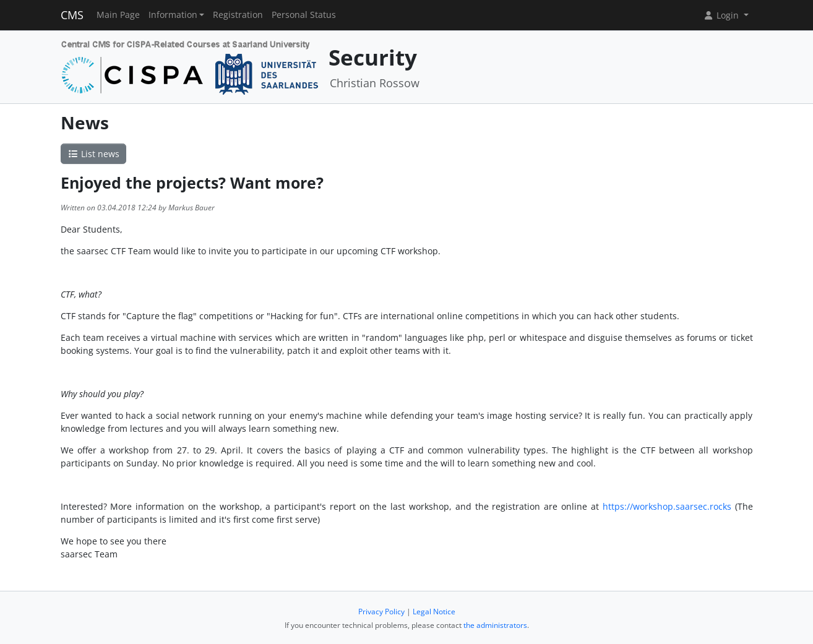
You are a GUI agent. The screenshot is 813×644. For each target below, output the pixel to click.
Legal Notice (434, 612)
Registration (238, 15)
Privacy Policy (381, 612)
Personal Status (304, 15)
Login (722, 15)
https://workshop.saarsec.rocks (669, 506)
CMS (72, 15)
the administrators (495, 625)
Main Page (118, 15)
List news (93, 154)
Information (173, 15)
